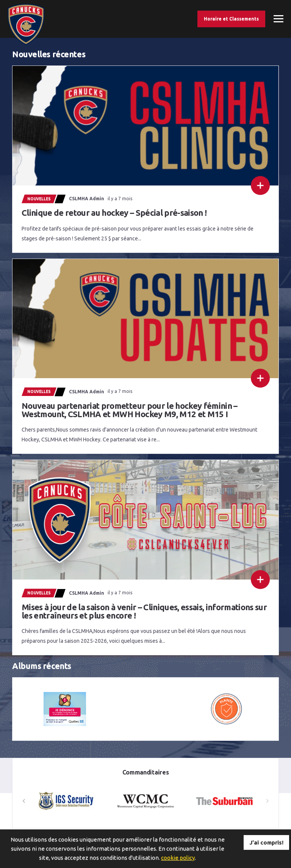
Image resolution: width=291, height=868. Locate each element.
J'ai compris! (266, 842)
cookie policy (178, 858)
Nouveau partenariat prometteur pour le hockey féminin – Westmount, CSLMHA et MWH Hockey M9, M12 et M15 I (130, 410)
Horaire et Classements (231, 19)
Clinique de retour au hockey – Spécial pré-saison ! (114, 213)
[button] (267, 801)
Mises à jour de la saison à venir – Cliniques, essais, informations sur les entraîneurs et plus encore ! (144, 611)
